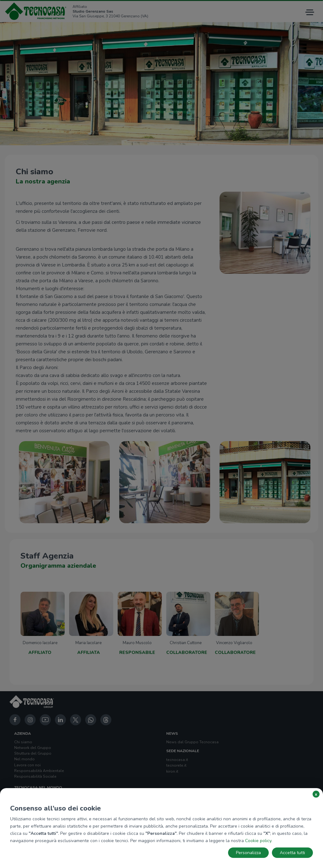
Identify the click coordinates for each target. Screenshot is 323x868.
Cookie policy (258, 841)
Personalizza (248, 853)
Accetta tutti (292, 853)
